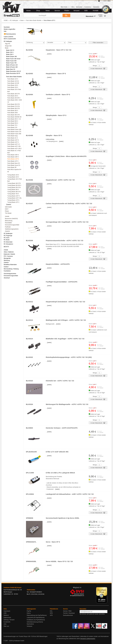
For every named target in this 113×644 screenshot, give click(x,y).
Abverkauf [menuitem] (7, 278)
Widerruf (6, 615)
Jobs (5, 624)
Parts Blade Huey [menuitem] (13, 136)
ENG (105, 1)
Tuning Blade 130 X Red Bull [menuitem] (15, 180)
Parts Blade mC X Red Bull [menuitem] (14, 152)
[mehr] (49, 54)
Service (57, 11)
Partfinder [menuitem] (8, 227)
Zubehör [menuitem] (9, 205)
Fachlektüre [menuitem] (7, 271)
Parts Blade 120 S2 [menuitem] (13, 81)
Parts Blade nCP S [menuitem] (13, 159)
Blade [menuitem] (7, 48)
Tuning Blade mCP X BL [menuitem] (14, 198)
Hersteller (50, 42)
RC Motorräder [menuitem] (8, 242)
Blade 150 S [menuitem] (10, 52)
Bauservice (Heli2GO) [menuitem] (11, 219)
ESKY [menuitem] (7, 209)
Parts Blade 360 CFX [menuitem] (14, 115)
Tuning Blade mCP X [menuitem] (13, 196)
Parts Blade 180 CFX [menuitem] (14, 94)
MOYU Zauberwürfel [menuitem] (10, 39)
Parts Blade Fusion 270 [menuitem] (14, 132)
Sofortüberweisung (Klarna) (35, 622)
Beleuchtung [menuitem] (9, 221)
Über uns (6, 626)
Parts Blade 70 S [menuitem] (12, 125)
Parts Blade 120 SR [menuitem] (13, 83)
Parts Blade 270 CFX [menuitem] (14, 106)
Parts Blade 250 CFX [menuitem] (14, 104)
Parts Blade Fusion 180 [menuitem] (14, 130)
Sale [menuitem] (5, 31)
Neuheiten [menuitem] (7, 27)
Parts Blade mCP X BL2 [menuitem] (14, 149)
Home (28, 11)
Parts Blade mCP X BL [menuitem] (14, 146)
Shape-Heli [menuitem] (8, 46)
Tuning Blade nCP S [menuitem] (13, 200)
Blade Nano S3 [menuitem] (11, 69)
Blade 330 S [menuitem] (10, 54)
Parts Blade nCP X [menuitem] (13, 161)
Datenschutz (7, 618)
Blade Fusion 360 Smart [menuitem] (13, 59)
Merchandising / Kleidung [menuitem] (11, 269)
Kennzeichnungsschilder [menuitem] (12, 225)
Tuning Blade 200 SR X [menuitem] (14, 185)
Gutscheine (88, 7)
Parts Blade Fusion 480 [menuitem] (14, 134)
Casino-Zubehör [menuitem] (8, 37)
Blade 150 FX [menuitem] (10, 50)
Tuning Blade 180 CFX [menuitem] (14, 183)
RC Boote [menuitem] (7, 240)
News (48, 11)
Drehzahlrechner (68, 615)
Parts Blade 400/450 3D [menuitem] (14, 117)
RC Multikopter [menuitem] (8, 234)
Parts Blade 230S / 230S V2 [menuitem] (15, 101)
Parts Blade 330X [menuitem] (13, 113)
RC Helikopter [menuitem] (8, 41)
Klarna (29, 613)
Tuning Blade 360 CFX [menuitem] (14, 192)
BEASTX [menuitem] (6, 247)
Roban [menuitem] (7, 211)
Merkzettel (79, 7)
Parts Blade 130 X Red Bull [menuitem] (14, 91)
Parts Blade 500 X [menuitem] (13, 121)
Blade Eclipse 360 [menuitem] (11, 57)
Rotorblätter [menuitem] (8, 223)
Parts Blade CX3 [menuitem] (12, 127)
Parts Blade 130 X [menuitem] (13, 87)
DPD (51, 613)
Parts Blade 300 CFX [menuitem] (14, 108)
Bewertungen (44, 636)
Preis (70, 42)
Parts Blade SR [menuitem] (12, 167)
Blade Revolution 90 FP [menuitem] (13, 73)
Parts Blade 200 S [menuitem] (13, 96)
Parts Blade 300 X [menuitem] (13, 111)
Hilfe (73, 7)
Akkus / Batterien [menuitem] (9, 252)
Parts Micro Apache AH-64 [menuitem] (14, 171)
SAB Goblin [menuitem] (8, 207)
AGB (5, 613)
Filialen (67, 11)
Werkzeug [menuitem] (7, 260)
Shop (38, 11)
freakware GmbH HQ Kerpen (13, 588)
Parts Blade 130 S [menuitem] (13, 85)
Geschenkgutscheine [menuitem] (10, 274)
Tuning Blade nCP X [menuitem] (13, 202)
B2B (86, 11)
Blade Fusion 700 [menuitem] (11, 63)
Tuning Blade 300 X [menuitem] (13, 190)
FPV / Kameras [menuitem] (8, 256)
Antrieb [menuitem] (7, 216)
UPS (51, 615)
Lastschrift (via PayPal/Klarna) (36, 618)
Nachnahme (30, 624)
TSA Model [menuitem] (8, 213)
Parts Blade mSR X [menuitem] (13, 157)
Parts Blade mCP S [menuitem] (13, 140)
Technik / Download (69, 613)
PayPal (29, 611)
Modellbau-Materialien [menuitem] (10, 265)
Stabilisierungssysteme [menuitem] (12, 229)
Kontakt (96, 11)
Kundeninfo (7, 622)
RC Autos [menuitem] (7, 238)
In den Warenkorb (98, 68)
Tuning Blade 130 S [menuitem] (13, 175)
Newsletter (96, 7)
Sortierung (30, 42)
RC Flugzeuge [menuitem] (8, 236)
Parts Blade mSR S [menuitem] (13, 155)
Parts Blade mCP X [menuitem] (13, 142)
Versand (76, 11)
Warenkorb (91, 16)
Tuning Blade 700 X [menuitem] (13, 194)
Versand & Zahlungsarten (88, 639)
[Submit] (66, 15)
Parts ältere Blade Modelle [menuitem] (14, 77)
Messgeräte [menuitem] (7, 258)
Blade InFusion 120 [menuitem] (12, 65)
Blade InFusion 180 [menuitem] (12, 67)
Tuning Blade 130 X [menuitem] (13, 177)
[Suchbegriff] (43, 15)
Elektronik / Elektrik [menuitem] (9, 254)
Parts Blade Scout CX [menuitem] (14, 165)
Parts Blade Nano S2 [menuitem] (14, 163)
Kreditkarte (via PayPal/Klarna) (36, 620)
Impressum (7, 611)
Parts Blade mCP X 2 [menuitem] (14, 144)
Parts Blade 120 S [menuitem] (13, 79)
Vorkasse (29, 626)
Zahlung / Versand (9, 620)
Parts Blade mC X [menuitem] (13, 138)
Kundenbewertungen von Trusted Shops (15, 636)
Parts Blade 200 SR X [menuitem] (14, 98)
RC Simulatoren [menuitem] (8, 244)
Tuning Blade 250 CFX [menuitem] (14, 188)
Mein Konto (65, 7)
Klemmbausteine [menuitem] (10, 34)
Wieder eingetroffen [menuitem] (10, 29)
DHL (51, 611)
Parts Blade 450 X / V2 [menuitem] (14, 119)
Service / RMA (67, 611)
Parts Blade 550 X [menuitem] (13, 123)
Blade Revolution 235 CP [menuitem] (14, 71)
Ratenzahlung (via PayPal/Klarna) (37, 615)
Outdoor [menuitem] (6, 267)
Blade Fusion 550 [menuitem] (11, 61)
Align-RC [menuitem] (8, 44)
